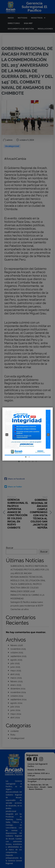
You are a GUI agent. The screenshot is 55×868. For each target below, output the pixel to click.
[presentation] (7, 435)
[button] (26, 457)
